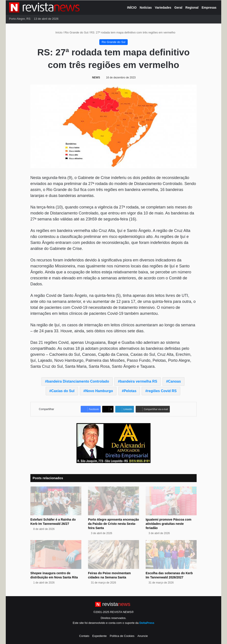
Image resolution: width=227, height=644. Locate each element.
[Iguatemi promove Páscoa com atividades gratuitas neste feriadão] (171, 501)
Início (57, 32)
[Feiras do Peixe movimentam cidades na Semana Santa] (113, 555)
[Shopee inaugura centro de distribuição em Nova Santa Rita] (56, 555)
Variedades (163, 8)
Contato (84, 636)
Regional (192, 8)
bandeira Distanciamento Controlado (78, 381)
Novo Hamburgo (99, 391)
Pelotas (130, 391)
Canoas (174, 381)
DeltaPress (147, 623)
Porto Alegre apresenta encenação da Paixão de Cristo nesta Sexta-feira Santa (113, 524)
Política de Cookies (122, 636)
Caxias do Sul (63, 391)
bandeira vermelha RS (139, 381)
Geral (178, 8)
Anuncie (143, 636)
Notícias (146, 8)
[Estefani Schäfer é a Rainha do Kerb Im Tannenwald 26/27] (56, 501)
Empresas (209, 8)
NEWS (96, 78)
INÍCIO (132, 8)
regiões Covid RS (162, 391)
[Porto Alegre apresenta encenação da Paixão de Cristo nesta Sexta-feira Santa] (113, 501)
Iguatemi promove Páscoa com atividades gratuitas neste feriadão (168, 524)
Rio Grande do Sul (76, 32)
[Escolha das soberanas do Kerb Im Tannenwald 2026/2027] (171, 555)
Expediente (99, 636)
